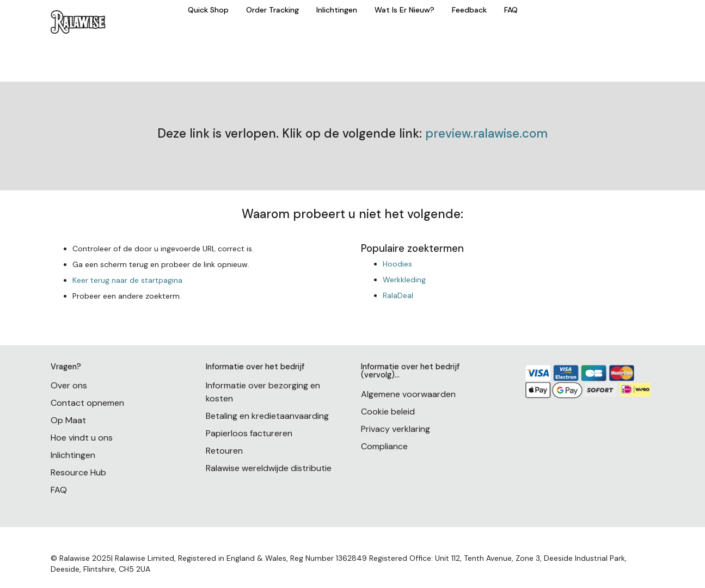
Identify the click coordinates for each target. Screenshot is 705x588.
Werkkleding (404, 280)
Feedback (469, 10)
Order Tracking (272, 10)
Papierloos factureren (249, 433)
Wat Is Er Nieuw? (404, 10)
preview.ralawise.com (486, 134)
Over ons (69, 385)
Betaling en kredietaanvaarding (267, 416)
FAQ (511, 10)
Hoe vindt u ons (82, 438)
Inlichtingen (337, 10)
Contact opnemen (87, 403)
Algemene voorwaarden (408, 394)
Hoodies (397, 264)
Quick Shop (208, 10)
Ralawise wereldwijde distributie (269, 468)
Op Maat (68, 420)
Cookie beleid (388, 411)
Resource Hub (78, 472)
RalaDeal (398, 295)
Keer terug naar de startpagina (127, 280)
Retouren (224, 451)
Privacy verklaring (396, 429)
